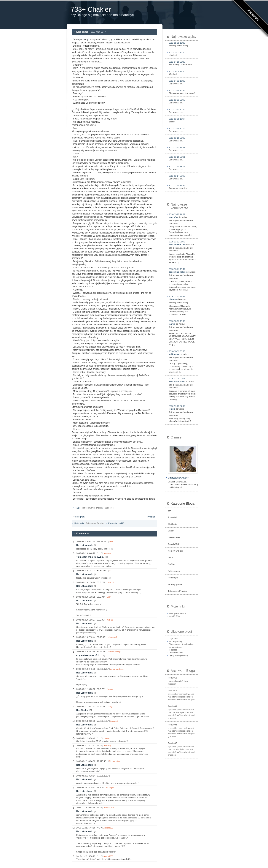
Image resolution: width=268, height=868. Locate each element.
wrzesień (172, 684)
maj (170, 697)
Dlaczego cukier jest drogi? (183, 92)
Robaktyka (173, 578)
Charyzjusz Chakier (178, 478)
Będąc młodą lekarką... (179, 655)
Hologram (80, 517)
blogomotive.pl (175, 647)
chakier (99, 508)
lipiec (186, 681)
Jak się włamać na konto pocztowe (181, 222)
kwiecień (179, 681)
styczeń (171, 694)
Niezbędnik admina (178, 613)
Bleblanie (172, 524)
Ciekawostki (174, 537)
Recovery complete (183, 187)
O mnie (176, 437)
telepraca (173, 650)
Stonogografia (175, 584)
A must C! (173, 517)
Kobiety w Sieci (175, 551)
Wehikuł (183, 73)
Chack (171, 531)
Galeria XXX (174, 544)
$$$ (170, 511)
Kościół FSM (175, 616)
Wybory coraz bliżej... (183, 44)
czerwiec (176, 697)
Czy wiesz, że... (183, 82)
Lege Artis (173, 639)
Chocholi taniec (176, 653)
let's (112, 508)
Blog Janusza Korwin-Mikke (181, 644)
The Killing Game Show (183, 63)
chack (106, 508)
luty (177, 694)
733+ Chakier (91, 9)
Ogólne (171, 564)
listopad (191, 700)
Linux (171, 558)
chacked (183, 54)
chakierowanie (88, 508)
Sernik (183, 120)
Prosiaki (151, 517)
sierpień (189, 697)
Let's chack (82, 32)
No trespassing (176, 641)
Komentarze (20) (116, 523)
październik (182, 700)
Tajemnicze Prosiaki (95, 523)
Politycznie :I (174, 571)
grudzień (172, 718)
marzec (171, 681)
